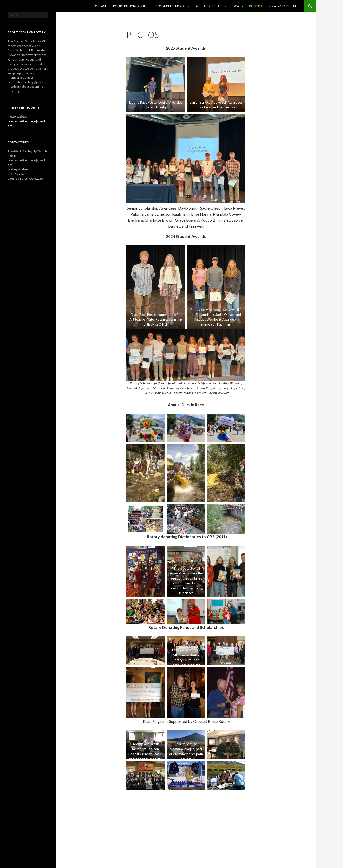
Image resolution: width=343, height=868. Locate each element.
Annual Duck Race (209, 6)
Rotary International (129, 6)
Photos (256, 6)
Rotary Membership (283, 6)
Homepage (99, 6)
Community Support (171, 6)
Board (238, 6)
